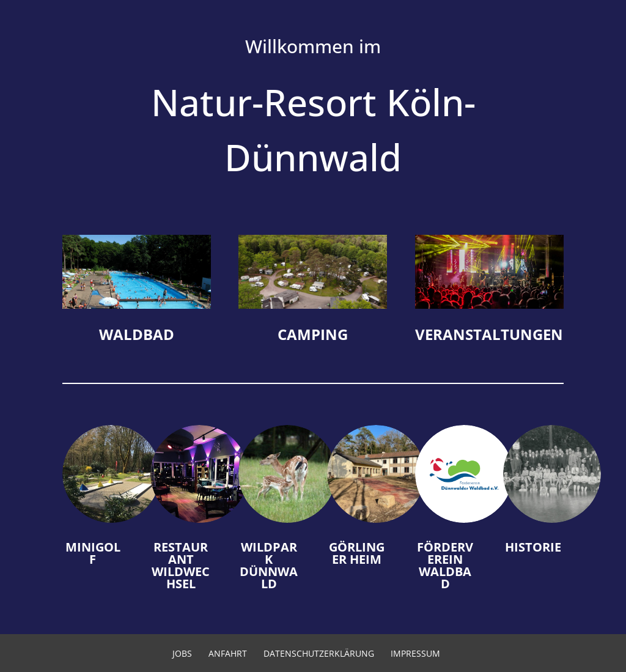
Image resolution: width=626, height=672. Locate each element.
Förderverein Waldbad (445, 565)
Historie (533, 547)
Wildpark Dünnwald (269, 565)
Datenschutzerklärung (319, 653)
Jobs (182, 653)
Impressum (415, 653)
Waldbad (137, 334)
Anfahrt (228, 653)
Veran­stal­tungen (489, 334)
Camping (313, 334)
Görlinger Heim (357, 553)
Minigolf (93, 553)
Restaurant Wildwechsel (181, 565)
